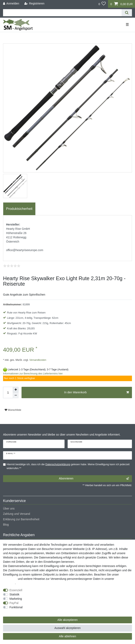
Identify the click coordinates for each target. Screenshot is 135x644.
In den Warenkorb (97, 392)
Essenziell (16, 590)
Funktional (16, 607)
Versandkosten (37, 360)
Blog (6, 525)
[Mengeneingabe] (8, 392)
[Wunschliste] (102, 4)
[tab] (19, 209)
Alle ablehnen (67, 636)
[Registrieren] (34, 4)
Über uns (9, 508)
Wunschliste (13, 410)
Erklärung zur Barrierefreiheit (21, 519)
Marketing (16, 599)
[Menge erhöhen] (16, 390)
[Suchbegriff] (62, 13)
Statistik (15, 594)
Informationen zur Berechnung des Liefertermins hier (33, 374)
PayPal (14, 603)
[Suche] (127, 13)
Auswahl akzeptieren (67, 628)
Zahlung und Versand (17, 514)
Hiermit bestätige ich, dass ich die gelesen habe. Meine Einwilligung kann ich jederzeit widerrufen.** (68, 466)
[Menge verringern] (16, 395)
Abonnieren (94, 479)
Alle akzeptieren (68, 620)
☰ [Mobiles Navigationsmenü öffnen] (127, 25)
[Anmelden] (11, 4)
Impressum (10, 579)
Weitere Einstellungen (17, 611)
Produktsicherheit (19, 209)
